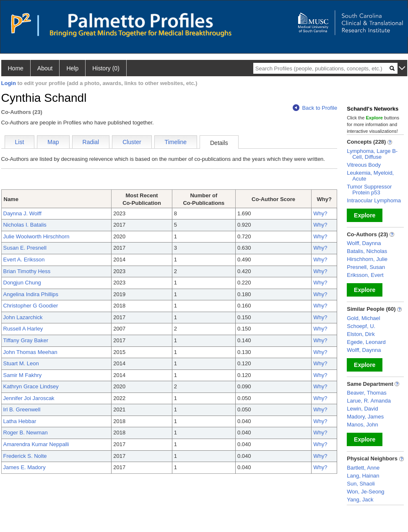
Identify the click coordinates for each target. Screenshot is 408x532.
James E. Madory (25, 467)
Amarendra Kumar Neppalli (36, 444)
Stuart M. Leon (21, 363)
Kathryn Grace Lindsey (31, 386)
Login (9, 83)
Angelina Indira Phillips (31, 294)
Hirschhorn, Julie (367, 259)
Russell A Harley (23, 329)
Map (53, 142)
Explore (365, 215)
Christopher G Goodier (31, 306)
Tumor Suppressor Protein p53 (369, 190)
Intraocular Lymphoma (374, 200)
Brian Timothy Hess (27, 271)
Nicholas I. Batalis (25, 225)
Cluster (132, 142)
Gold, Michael (363, 318)
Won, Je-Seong (365, 492)
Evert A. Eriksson (24, 260)
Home (16, 68)
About (45, 68)
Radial (91, 142)
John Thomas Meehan (30, 352)
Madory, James (365, 417)
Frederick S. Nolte (25, 456)
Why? (320, 213)
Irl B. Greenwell (22, 409)
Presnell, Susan (366, 267)
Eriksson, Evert (365, 275)
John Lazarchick (23, 317)
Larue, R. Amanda (369, 401)
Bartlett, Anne (363, 468)
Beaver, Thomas (366, 393)
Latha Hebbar (20, 421)
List (20, 142)
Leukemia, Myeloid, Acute (370, 176)
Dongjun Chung (22, 283)
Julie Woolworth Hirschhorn (36, 236)
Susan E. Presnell (25, 248)
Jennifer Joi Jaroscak (29, 398)
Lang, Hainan (363, 476)
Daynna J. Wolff (22, 213)
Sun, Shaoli (361, 484)
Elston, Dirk (361, 334)
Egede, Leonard (366, 342)
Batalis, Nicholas (367, 251)
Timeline (176, 142)
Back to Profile (315, 108)
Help (72, 68)
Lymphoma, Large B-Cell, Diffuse (372, 154)
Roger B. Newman (26, 433)
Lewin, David (362, 409)
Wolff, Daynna (364, 243)
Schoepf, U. (361, 326)
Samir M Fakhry (23, 375)
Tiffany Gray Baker (26, 340)
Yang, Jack (360, 500)
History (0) (106, 68)
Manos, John (362, 425)
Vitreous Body (364, 165)
